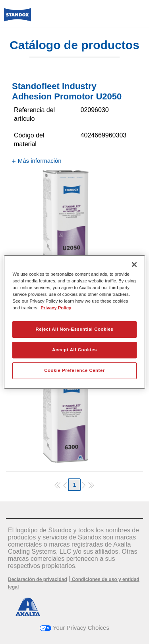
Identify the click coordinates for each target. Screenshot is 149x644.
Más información (40, 161)
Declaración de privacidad (38, 579)
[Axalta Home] (17, 18)
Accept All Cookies (74, 350)
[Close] (134, 265)
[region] (74, 322)
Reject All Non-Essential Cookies (74, 329)
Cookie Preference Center (74, 370)
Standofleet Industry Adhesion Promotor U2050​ (67, 91)
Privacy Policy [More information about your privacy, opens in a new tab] (56, 308)
